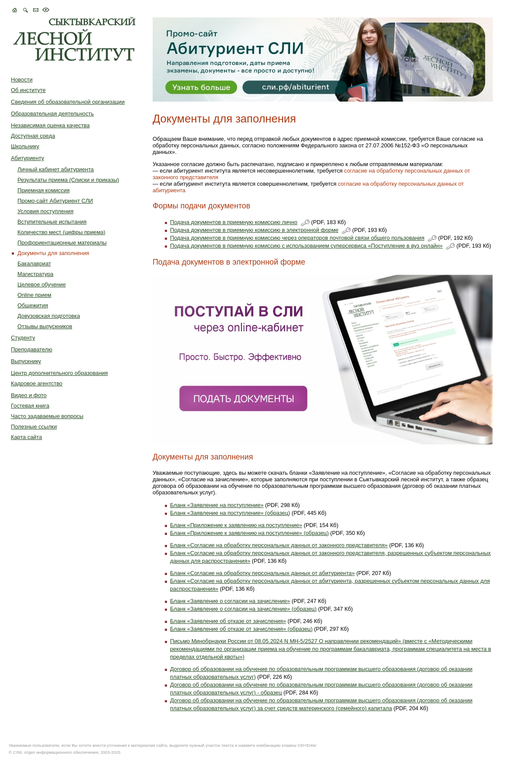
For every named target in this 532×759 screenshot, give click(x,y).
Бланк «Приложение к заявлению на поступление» (236, 525)
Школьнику (25, 146)
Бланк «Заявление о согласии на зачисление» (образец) (243, 609)
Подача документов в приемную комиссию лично (234, 222)
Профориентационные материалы (62, 243)
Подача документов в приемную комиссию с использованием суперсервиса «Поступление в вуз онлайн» (306, 246)
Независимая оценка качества (50, 125)
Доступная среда (33, 136)
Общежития (33, 305)
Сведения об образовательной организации (68, 102)
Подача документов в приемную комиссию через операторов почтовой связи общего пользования (297, 238)
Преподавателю (32, 349)
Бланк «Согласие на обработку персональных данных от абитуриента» (263, 573)
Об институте (28, 90)
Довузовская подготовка (49, 316)
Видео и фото (29, 395)
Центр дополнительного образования (59, 373)
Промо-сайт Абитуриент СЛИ (55, 201)
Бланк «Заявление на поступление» (217, 505)
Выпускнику (26, 361)
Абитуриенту (27, 158)
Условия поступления (45, 211)
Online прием (34, 295)
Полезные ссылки (34, 427)
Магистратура (35, 274)
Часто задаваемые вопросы (47, 416)
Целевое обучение (42, 284)
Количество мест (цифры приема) (61, 232)
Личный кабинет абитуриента (56, 169)
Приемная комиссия (44, 190)
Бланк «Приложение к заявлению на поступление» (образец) (249, 533)
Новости (22, 80)
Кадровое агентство (37, 383)
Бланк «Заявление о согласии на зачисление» (230, 601)
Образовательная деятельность (52, 114)
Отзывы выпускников (45, 326)
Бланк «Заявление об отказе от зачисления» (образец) (241, 629)
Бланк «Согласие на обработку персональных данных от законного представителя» (279, 545)
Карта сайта (26, 437)
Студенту (23, 338)
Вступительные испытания (52, 222)
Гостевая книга (30, 406)
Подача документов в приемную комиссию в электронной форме (254, 230)
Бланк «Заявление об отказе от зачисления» (228, 621)
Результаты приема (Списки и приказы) (68, 180)
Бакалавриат (34, 264)
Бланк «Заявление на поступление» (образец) (230, 513)
